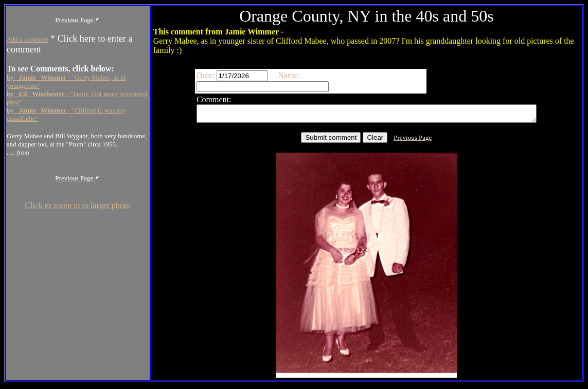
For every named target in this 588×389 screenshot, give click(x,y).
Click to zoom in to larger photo (77, 205)
